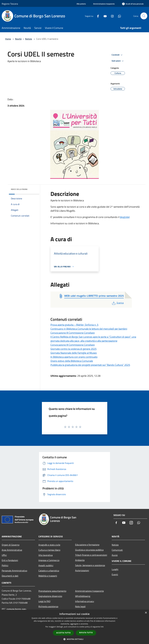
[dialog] (74, 627)
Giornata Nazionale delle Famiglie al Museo (74, 353)
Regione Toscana (10, 4)
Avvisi (115, 555)
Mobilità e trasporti (48, 576)
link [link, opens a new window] (102, 627)
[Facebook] (97, 16)
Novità (18, 39)
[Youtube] (104, 16)
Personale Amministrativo (14, 571)
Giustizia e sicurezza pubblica (89, 550)
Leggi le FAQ (44, 601)
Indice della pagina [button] (19, 189)
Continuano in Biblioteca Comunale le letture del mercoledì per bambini (89, 329)
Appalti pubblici (46, 565)
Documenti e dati (10, 576)
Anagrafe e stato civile (49, 545)
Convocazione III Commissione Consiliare (73, 333)
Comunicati (117, 550)
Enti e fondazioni (10, 560)
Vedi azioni (118, 61)
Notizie (29, 39)
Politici (5, 565)
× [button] (146, 613)
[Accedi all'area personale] (133, 4)
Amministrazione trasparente (89, 591)
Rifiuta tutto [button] (86, 633)
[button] (75, 639)
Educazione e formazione (87, 545)
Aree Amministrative (12, 550)
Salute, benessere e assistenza (90, 565)
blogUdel (125, 217)
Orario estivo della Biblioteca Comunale (72, 361)
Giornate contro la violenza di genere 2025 (73, 349)
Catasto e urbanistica (49, 571)
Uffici (4, 555)
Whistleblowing (83, 596)
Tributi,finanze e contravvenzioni (91, 555)
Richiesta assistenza (48, 606)
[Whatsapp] (118, 16)
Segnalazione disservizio (50, 596)
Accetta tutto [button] (63, 633)
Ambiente (80, 560)
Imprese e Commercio (49, 560)
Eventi (115, 574)
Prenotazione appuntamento (52, 591)
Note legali (80, 606)
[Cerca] (144, 16)
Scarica (118, 303)
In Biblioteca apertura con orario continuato (74, 357)
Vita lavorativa (46, 555)
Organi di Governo (11, 545)
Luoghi (115, 569)
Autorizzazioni (82, 570)
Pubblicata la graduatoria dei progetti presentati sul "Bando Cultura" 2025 (90, 365)
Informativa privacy (85, 601)
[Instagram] (111, 16)
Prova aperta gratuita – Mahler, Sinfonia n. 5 (74, 325)
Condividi (117, 55)
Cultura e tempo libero (49, 550)
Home (8, 39)
